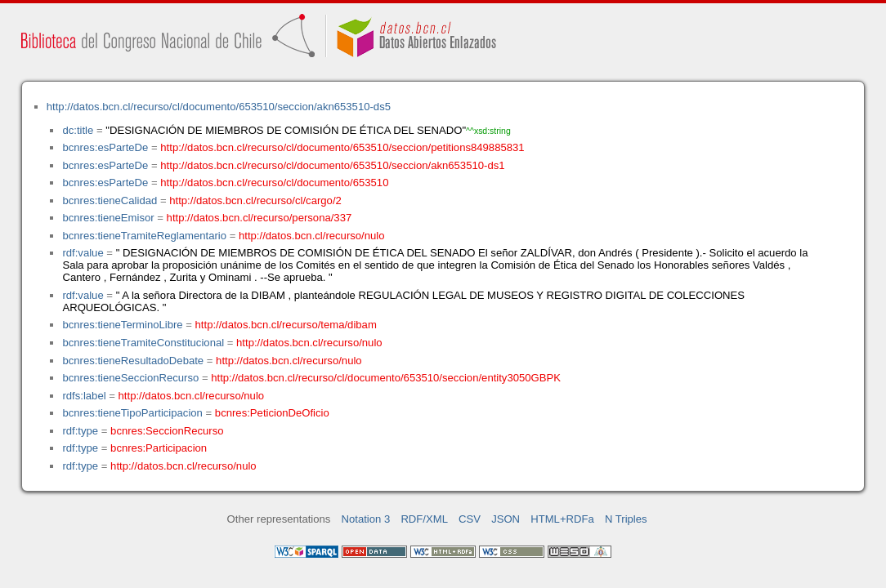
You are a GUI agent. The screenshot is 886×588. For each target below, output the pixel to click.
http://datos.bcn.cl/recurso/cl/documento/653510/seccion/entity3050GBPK (386, 378)
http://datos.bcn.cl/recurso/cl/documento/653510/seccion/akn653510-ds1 (332, 165)
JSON (506, 519)
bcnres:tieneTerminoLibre (122, 325)
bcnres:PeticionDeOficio (272, 413)
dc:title (78, 130)
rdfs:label (84, 396)
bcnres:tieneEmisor (108, 218)
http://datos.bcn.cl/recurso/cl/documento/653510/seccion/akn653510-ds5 (219, 107)
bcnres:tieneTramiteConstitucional (143, 343)
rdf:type (80, 431)
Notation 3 (366, 519)
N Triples (626, 519)
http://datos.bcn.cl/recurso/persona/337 (260, 218)
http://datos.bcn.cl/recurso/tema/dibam (286, 325)
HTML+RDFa (562, 519)
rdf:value (83, 253)
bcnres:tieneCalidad (110, 200)
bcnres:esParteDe (105, 147)
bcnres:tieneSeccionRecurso (130, 378)
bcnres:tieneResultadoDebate (133, 361)
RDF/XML (424, 519)
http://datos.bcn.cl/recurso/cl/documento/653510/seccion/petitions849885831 (342, 147)
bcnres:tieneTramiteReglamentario (144, 236)
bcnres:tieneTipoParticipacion (132, 413)
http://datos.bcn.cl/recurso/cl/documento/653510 (274, 183)
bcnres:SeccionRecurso (167, 431)
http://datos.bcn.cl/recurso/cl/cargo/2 (255, 200)
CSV (470, 519)
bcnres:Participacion (159, 448)
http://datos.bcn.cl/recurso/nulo (312, 236)
